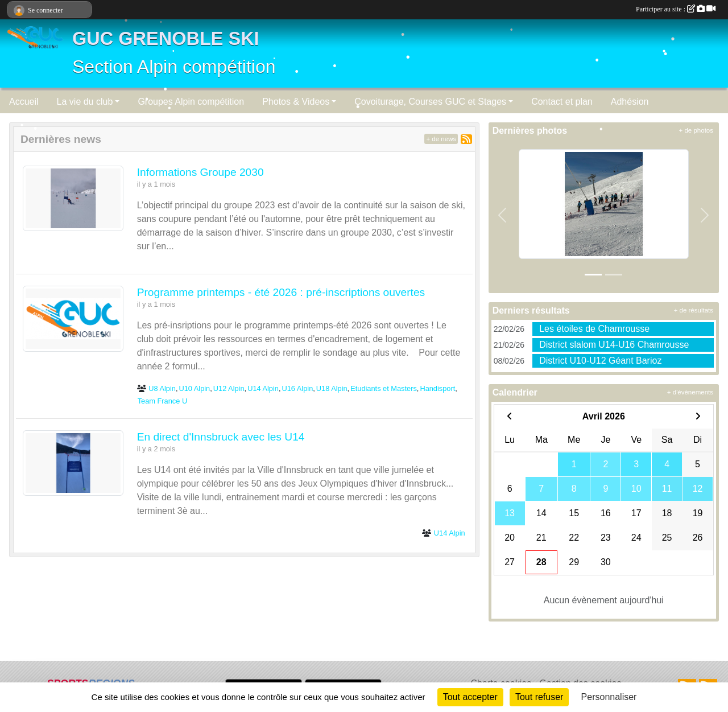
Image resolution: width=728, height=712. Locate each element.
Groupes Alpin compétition (191, 102)
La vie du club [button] (85, 102)
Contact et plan (562, 102)
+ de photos (696, 130)
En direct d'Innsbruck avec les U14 (221, 437)
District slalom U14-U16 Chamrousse (614, 345)
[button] (503, 215)
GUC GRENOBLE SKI (166, 39)
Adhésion (630, 102)
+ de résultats (694, 310)
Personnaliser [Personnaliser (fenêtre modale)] (609, 697)
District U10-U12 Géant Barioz (600, 361)
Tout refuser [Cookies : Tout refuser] (539, 697)
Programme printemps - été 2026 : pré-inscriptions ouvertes (281, 292)
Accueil (24, 102)
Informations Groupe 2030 (200, 172)
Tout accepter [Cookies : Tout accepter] (470, 697)
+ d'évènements (690, 392)
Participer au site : (676, 9)
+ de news (441, 139)
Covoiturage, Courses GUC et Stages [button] (430, 102)
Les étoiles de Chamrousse (594, 329)
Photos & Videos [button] (296, 102)
